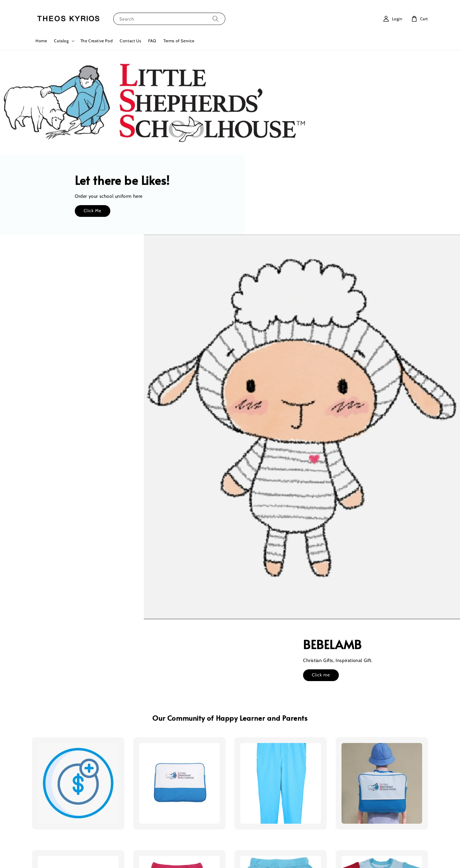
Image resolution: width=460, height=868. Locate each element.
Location (243, 782)
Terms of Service (179, 41)
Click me (75, 325)
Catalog (61, 41)
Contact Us (130, 41)
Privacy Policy (232, 856)
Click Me (338, 112)
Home (41, 41)
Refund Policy (261, 856)
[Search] (216, 19)
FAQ (152, 41)
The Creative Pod (97, 41)
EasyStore (262, 845)
